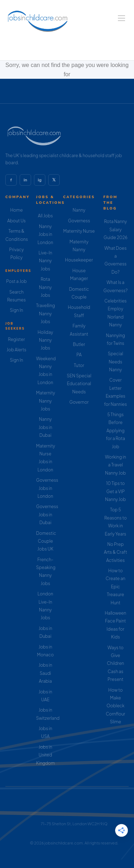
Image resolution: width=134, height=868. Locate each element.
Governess (79, 221)
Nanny (79, 210)
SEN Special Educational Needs (79, 384)
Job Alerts (16, 350)
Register (16, 339)
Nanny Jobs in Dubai (45, 427)
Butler (79, 344)
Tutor (79, 365)
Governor (79, 402)
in (25, 180)
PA (79, 355)
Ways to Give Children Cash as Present (115, 664)
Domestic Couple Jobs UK (46, 541)
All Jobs (45, 216)
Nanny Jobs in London (45, 234)
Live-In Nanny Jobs (45, 261)
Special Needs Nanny (116, 362)
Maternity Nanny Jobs (46, 401)
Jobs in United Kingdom (45, 755)
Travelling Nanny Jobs (46, 314)
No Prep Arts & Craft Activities (116, 552)
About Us (16, 221)
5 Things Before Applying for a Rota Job (115, 431)
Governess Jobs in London (47, 488)
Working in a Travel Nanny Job (116, 465)
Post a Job (16, 281)
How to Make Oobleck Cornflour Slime (115, 706)
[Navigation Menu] (121, 18)
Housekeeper (79, 260)
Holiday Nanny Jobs (45, 340)
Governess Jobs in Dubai (47, 515)
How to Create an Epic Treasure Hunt (116, 587)
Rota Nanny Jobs (45, 287)
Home (16, 210)
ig (40, 180)
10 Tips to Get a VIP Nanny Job (115, 491)
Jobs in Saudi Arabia (45, 673)
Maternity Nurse (79, 231)
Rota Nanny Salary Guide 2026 (116, 229)
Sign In (16, 310)
